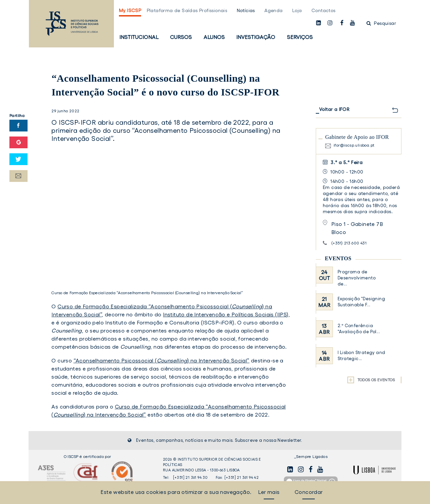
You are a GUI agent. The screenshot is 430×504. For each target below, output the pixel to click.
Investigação (256, 37)
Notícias (246, 10)
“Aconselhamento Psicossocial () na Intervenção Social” (162, 360)
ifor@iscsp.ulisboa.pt (354, 145)
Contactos (324, 10)
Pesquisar (381, 23)
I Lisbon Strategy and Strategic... (361, 356)
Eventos (338, 258)
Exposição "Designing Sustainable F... (361, 302)
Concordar (309, 492)
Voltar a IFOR (334, 109)
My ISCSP (130, 10)
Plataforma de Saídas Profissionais (187, 10)
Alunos (214, 37)
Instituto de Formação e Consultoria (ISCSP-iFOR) (170, 322)
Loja (297, 10)
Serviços (300, 37)
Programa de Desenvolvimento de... (357, 278)
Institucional (139, 37)
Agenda (273, 10)
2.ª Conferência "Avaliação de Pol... (359, 329)
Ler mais (269, 492)
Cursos (181, 37)
